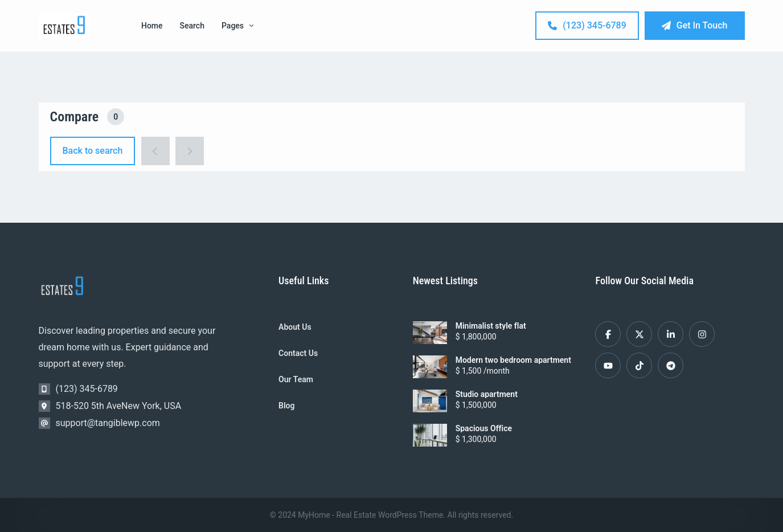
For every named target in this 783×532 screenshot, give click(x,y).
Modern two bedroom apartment (513, 360)
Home (152, 26)
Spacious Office (484, 428)
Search (192, 26)
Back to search (93, 151)
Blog (286, 406)
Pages (237, 26)
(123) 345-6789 (587, 25)
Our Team (296, 379)
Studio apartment (487, 394)
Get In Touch (695, 25)
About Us (295, 327)
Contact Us (298, 353)
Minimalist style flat (491, 326)
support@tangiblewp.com (108, 423)
